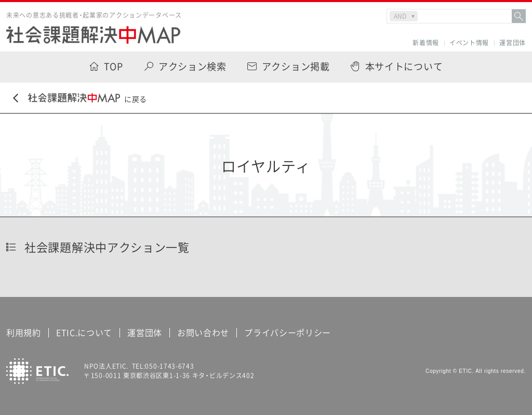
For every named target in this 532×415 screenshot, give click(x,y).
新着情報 (426, 43)
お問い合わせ (203, 332)
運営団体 (513, 43)
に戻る (80, 99)
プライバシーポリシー (288, 332)
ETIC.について (84, 332)
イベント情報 (469, 43)
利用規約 (24, 332)
